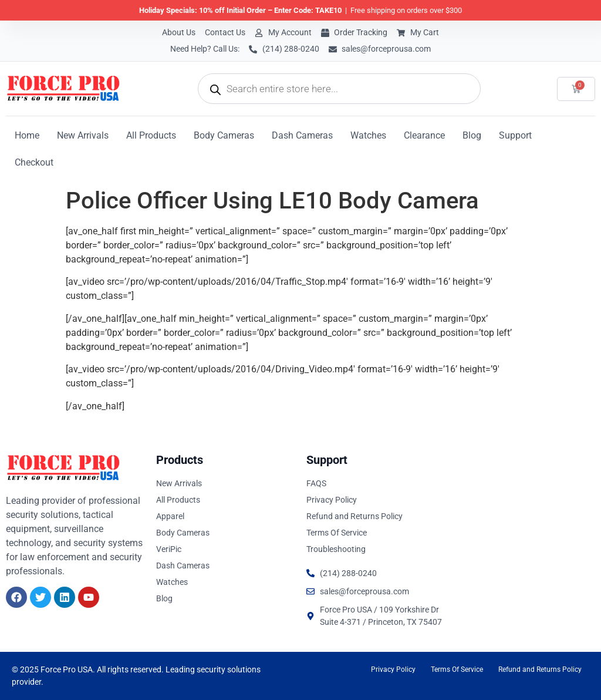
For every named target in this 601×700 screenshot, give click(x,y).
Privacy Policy (393, 669)
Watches (368, 135)
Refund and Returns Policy (540, 669)
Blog (472, 135)
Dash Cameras (302, 135)
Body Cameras (224, 135)
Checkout (34, 162)
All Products (151, 135)
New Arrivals (83, 135)
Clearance (424, 135)
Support (515, 135)
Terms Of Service (457, 669)
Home (27, 135)
